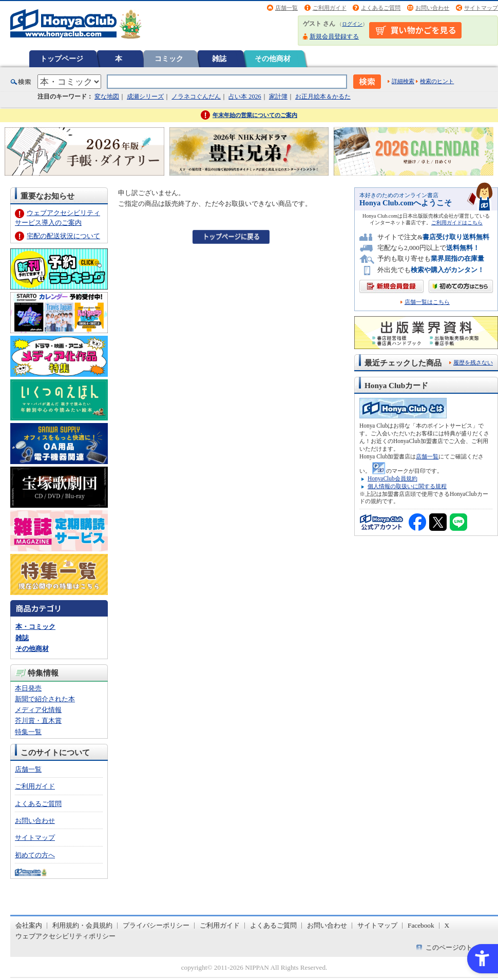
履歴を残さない (473, 362)
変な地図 (107, 97)
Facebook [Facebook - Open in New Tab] (421, 925)
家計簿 (278, 97)
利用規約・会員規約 (82, 925)
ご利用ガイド (330, 8)
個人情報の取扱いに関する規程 (407, 486)
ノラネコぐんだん (196, 97)
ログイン (352, 24)
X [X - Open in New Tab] (447, 925)
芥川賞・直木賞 (38, 720)
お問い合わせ (432, 8)
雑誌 (219, 59)
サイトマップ (481, 8)
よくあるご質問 (381, 8)
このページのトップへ (459, 947)
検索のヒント (437, 81)
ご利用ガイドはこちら (457, 223)
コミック (169, 59)
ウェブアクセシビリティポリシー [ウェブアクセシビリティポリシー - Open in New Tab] (65, 936)
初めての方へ (35, 855)
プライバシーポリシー (156, 925)
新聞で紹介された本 (45, 699)
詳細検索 (403, 81)
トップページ (62, 59)
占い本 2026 (245, 97)
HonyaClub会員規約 (392, 478)
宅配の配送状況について (63, 236)
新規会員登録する (334, 36)
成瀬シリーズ (145, 97)
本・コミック (35, 627)
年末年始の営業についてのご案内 (255, 115)
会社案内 (29, 925)
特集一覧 (28, 732)
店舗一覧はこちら (427, 302)
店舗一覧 (286, 8)
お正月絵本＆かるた (323, 97)
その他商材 (273, 59)
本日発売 (28, 688)
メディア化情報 (38, 710)
